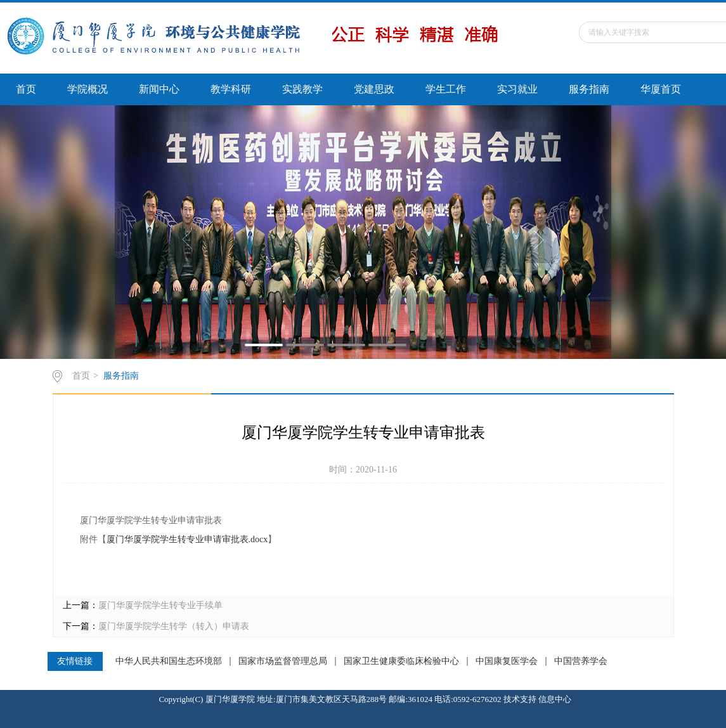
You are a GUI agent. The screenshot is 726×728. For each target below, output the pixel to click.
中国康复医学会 (507, 661)
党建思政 (374, 89)
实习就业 (517, 89)
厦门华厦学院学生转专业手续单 (160, 605)
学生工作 (446, 89)
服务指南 (589, 89)
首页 (26, 89)
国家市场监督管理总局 (283, 661)
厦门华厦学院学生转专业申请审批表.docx (187, 539)
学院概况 (88, 89)
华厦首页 (661, 89)
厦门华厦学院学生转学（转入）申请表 (174, 626)
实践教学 (302, 89)
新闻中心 (159, 89)
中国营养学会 (581, 661)
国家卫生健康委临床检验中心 (401, 661)
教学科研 (231, 89)
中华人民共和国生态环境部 (169, 661)
